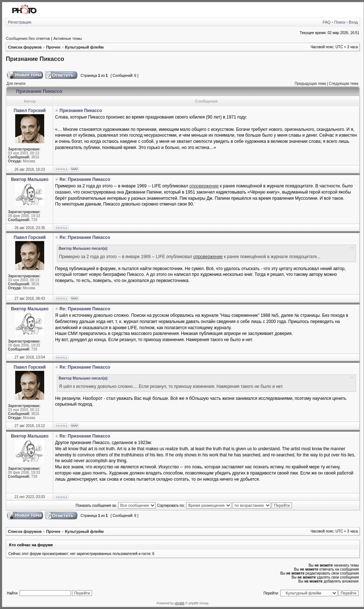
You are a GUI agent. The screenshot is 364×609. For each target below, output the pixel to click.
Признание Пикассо (35, 59)
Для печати (16, 84)
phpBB (179, 603)
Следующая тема (344, 84)
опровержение (204, 186)
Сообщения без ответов (28, 38)
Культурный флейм (84, 47)
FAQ (327, 22)
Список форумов (25, 47)
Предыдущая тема (310, 84)
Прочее (53, 47)
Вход (353, 22)
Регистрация (20, 22)
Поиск (340, 22)
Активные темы (68, 38)
